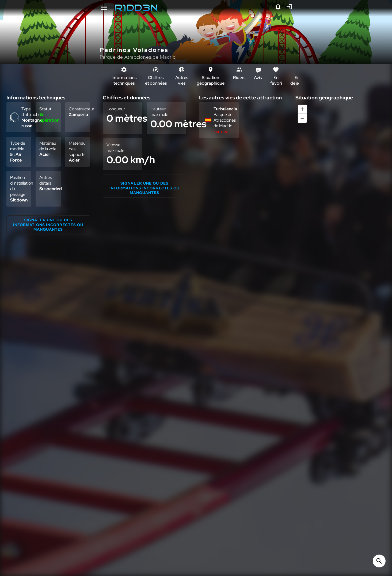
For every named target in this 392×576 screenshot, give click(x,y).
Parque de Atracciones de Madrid (138, 57)
